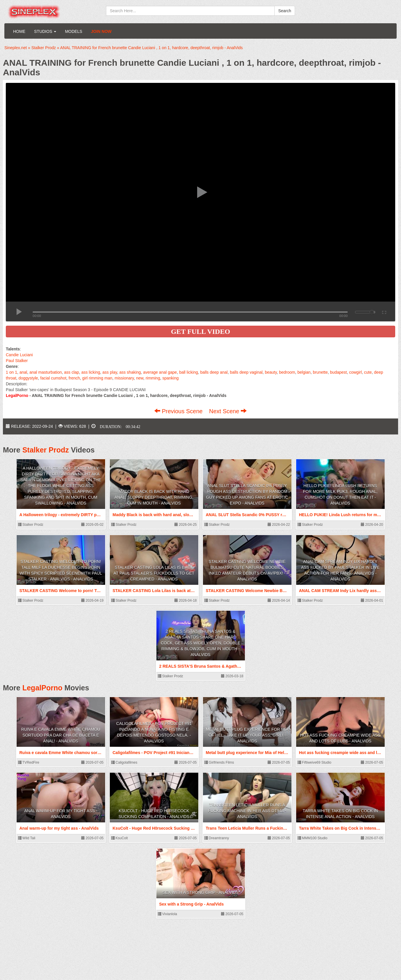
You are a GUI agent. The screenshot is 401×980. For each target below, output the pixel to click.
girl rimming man (97, 378)
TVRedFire (29, 762)
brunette (320, 372)
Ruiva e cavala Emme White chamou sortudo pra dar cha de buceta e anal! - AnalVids (61, 735)
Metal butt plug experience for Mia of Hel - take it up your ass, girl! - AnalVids (247, 735)
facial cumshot (53, 378)
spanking (170, 378)
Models (74, 31)
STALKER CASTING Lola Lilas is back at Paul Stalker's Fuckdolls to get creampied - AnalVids (154, 573)
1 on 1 (12, 372)
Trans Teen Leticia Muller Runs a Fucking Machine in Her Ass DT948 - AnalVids (247, 811)
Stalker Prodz (46, 450)
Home (19, 31)
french (74, 378)
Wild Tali (27, 838)
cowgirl (356, 372)
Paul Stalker (17, 361)
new (140, 378)
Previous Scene (179, 411)
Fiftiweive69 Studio (315, 762)
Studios (45, 31)
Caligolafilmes (124, 762)
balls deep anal (214, 372)
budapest (338, 372)
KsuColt (120, 838)
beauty (271, 372)
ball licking (189, 372)
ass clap (71, 372)
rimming (153, 378)
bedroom (287, 372)
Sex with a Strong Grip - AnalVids (201, 892)
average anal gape (160, 372)
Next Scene (228, 411)
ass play (110, 372)
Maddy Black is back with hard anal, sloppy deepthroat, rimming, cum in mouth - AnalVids (154, 497)
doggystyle (28, 378)
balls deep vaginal (246, 372)
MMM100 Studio (313, 838)
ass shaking (130, 372)
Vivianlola (167, 914)
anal (23, 372)
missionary (124, 378)
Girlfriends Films (219, 762)
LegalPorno (43, 688)
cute (368, 372)
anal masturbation (46, 372)
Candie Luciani (19, 355)
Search (285, 11)
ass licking (91, 372)
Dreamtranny (217, 838)
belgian (304, 372)
